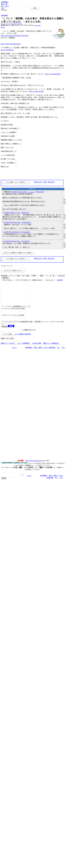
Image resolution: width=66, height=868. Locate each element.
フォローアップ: (7, 266)
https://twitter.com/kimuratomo (11, 44)
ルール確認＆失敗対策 (23, 339)
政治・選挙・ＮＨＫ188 (5, 6)
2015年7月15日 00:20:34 (12, 232)
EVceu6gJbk (26, 232)
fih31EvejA (25, 213)
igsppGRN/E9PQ (37, 25)
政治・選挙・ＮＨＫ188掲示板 (45, 352)
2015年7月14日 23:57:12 (12, 213)
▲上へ (15, 352)
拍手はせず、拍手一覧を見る (44, 182)
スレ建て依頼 (36, 348)
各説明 (60, 280)
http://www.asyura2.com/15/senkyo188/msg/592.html (11, 24)
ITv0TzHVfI (26, 241)
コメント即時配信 (23, 348)
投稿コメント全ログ (8, 348)
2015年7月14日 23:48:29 (19, 192)
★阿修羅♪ (5, 2)
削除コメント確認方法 (51, 348)
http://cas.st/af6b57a (7, 50)
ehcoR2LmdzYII (32, 192)
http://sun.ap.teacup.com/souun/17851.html (14, 36)
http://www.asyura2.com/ (34, 465)
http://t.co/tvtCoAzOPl (36, 91)
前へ (64, 352)
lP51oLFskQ (40, 192)
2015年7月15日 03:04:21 (12, 241)
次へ (58, 352)
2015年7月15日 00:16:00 (12, 223)
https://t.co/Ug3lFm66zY (53, 74)
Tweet (3, 27)
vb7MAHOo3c (26, 223)
